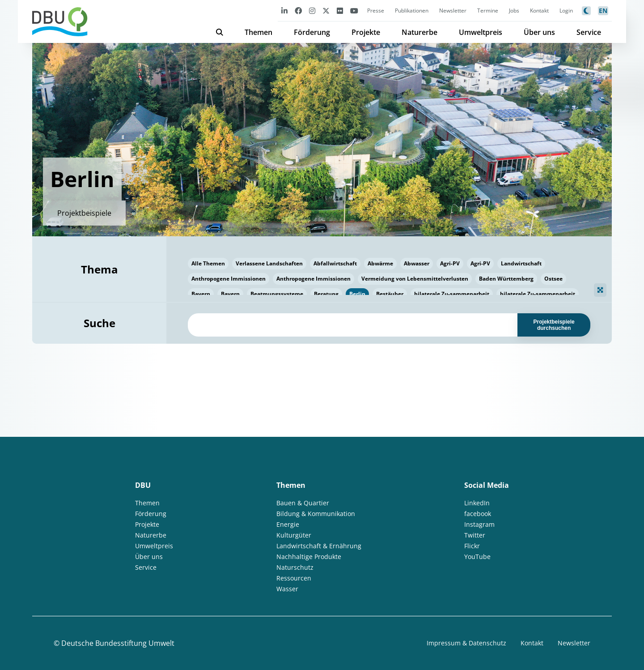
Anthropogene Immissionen (229, 279)
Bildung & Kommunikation (316, 514)
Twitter (475, 535)
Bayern (201, 294)
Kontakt (539, 11)
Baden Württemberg (506, 279)
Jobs (514, 11)
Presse (376, 11)
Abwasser (417, 263)
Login (566, 11)
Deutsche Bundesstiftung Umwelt (118, 643)
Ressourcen (294, 578)
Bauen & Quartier (303, 503)
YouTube (477, 557)
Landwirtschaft (521, 263)
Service (589, 32)
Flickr (472, 546)
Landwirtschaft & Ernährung (319, 546)
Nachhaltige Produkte (309, 557)
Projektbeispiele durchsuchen (554, 325)
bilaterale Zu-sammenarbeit (452, 294)
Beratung (326, 294)
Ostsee (553, 279)
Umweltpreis (481, 32)
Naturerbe (419, 32)
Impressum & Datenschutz (466, 643)
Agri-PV (450, 263)
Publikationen (412, 11)
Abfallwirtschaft (335, 263)
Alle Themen (208, 263)
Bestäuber (390, 294)
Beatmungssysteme (277, 294)
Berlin (357, 294)
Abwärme (380, 263)
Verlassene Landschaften (269, 263)
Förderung (312, 32)
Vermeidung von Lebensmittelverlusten (415, 279)
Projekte (366, 32)
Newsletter (453, 11)
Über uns (539, 32)
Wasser (287, 589)
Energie (288, 524)
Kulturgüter (294, 535)
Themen (258, 32)
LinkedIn (477, 503)
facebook (478, 514)
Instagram (479, 524)
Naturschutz (295, 567)
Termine (488, 11)
